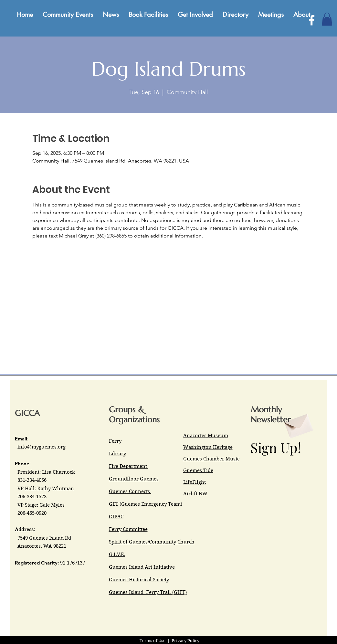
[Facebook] (312, 20)
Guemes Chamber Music (211, 459)
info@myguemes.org (42, 447)
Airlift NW (195, 494)
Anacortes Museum (206, 436)
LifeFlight (195, 482)
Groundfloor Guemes (134, 479)
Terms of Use (153, 641)
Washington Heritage (208, 447)
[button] (327, 19)
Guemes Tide (198, 470)
